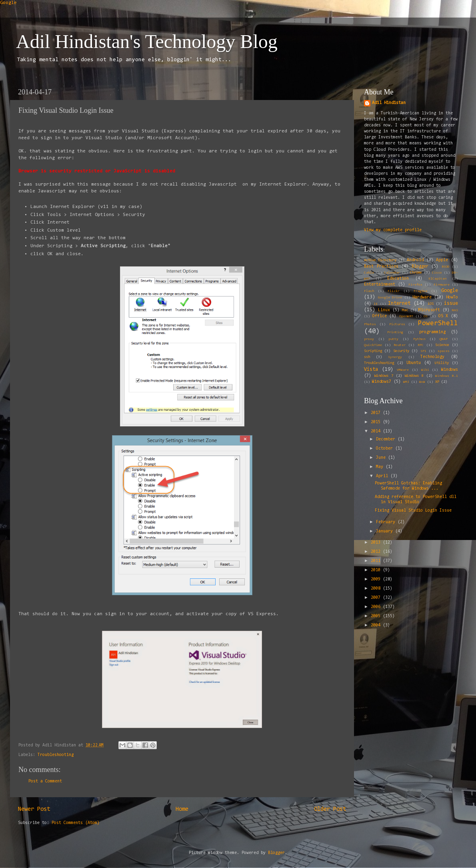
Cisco (437, 273)
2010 (377, 570)
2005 (377, 616)
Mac (405, 310)
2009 (377, 579)
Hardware (422, 297)
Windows (450, 370)
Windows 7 (384, 376)
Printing (395, 332)
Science (442, 345)
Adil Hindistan (389, 103)
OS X (443, 316)
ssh (367, 357)
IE (376, 304)
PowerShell (438, 323)
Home (182, 809)
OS (426, 316)
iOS (431, 304)
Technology (432, 357)
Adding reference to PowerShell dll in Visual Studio (416, 500)
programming (432, 332)
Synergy (395, 357)
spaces (444, 351)
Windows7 (382, 382)
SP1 (423, 351)
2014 (377, 431)
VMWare (403, 370)
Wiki (425, 370)
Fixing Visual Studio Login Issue (413, 511)
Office (380, 316)
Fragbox (421, 291)
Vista (371, 369)
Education (398, 279)
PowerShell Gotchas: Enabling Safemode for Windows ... (408, 486)
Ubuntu (414, 363)
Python (419, 339)
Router (400, 345)
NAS (455, 310)
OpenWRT (406, 316)
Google (8, 3)
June (382, 458)
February (387, 522)
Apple (442, 260)
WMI (406, 382)
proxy (369, 339)
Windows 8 (414, 376)
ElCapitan (437, 279)
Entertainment (380, 285)
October (386, 449)
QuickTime (373, 345)
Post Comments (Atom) (76, 823)
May (381, 467)
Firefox (415, 285)
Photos (370, 324)
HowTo (452, 297)
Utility (442, 363)
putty (393, 339)
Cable (369, 273)
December (387, 439)
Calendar (392, 273)
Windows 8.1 (447, 376)
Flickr (394, 291)
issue (451, 303)
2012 (377, 552)
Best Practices (381, 267)
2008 (377, 589)
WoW (422, 382)
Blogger (420, 267)
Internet (399, 303)
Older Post (330, 809)
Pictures (397, 324)
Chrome (416, 273)
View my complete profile (393, 230)
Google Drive (390, 298)
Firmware (442, 285)
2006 (377, 607)
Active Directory (380, 260)
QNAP (444, 339)
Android (415, 260)
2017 (377, 413)
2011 (377, 561)
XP (437, 382)
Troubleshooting (56, 755)
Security (401, 351)
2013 (377, 543)
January (386, 531)
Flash (369, 291)
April (383, 476)
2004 (377, 625)
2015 (377, 422)
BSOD (446, 267)
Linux (384, 310)
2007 (377, 598)
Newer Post (34, 809)
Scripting (373, 351)
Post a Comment (45, 781)
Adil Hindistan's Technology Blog (147, 41)
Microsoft (429, 310)
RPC (421, 345)
